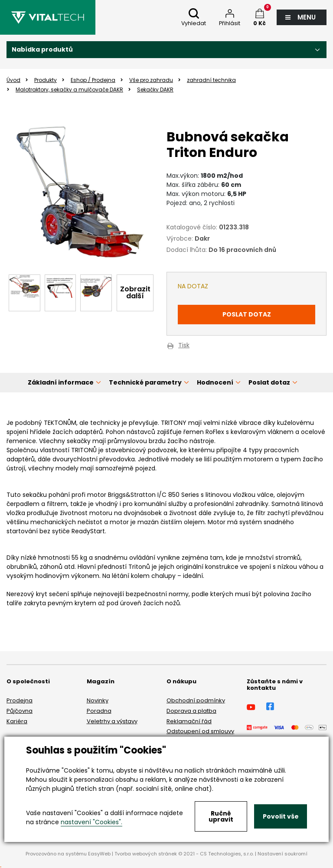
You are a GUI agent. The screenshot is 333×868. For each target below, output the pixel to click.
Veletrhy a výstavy (112, 721)
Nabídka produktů (42, 49)
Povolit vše (281, 816)
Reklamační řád (189, 721)
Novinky (98, 700)
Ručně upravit (221, 816)
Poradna (99, 711)
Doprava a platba (191, 711)
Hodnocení (215, 382)
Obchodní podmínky (196, 700)
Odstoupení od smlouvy (200, 731)
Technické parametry (145, 382)
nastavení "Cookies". (91, 822)
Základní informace (61, 382)
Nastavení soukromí (282, 854)
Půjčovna (20, 711)
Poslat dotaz (247, 314)
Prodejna (20, 700)
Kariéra (17, 721)
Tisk (184, 346)
